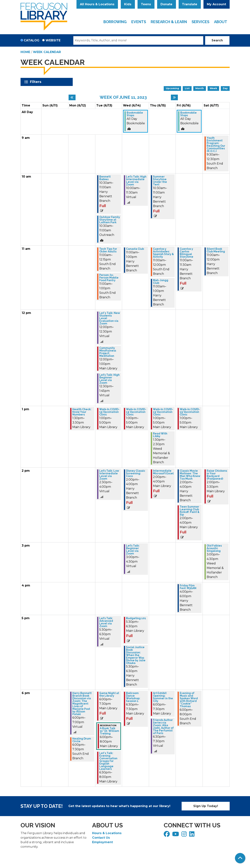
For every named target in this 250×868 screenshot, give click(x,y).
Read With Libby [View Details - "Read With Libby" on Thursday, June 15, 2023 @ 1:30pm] (160, 435)
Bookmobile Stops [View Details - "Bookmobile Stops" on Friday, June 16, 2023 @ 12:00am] (188, 114)
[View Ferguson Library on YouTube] (176, 835)
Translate (190, 4)
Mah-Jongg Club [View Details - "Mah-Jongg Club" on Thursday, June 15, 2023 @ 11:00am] (161, 282)
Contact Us (101, 838)
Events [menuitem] (139, 22)
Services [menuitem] (200, 22)
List (187, 88)
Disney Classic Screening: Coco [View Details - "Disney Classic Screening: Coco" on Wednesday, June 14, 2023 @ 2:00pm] (136, 473)
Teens (146, 4)
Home (25, 52)
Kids (128, 4)
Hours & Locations (107, 833)
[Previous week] (72, 97)
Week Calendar (47, 52)
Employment (102, 842)
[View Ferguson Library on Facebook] (167, 835)
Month (200, 88)
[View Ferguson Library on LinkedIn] (192, 835)
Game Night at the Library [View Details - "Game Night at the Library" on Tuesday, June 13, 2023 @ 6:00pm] (109, 694)
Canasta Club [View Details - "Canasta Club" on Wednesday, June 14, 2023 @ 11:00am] (135, 249)
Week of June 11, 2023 (123, 97)
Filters (36, 82)
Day (225, 88)
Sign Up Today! (206, 806)
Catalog (32, 40)
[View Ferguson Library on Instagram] (185, 835)
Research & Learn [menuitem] (169, 22)
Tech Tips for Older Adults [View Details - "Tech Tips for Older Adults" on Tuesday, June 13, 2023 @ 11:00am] (108, 250)
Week (213, 88)
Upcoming (172, 88)
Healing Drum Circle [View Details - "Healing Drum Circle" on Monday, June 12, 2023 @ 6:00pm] (82, 740)
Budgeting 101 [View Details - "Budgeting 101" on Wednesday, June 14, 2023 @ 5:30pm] (136, 618)
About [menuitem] (221, 22)
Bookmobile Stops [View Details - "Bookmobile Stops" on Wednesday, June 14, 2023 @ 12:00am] (135, 114)
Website (53, 40)
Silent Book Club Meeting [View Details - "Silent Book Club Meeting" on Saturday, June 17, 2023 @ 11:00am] (216, 250)
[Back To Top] (240, 858)
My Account (216, 4)
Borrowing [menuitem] (115, 22)
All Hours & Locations (97, 4)
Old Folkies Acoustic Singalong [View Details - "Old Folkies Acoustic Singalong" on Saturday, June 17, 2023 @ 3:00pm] (214, 548)
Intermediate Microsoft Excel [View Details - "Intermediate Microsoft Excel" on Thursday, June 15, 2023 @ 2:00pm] (163, 472)
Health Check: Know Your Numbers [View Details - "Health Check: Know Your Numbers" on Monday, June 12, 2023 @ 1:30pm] (82, 412)
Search (217, 40)
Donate (166, 4)
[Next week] (174, 97)
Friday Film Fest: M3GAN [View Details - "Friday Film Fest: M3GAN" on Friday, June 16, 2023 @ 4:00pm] (188, 587)
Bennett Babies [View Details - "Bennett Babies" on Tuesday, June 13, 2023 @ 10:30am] (105, 178)
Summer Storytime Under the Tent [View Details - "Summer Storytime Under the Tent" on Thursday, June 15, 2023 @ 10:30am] (160, 181)
